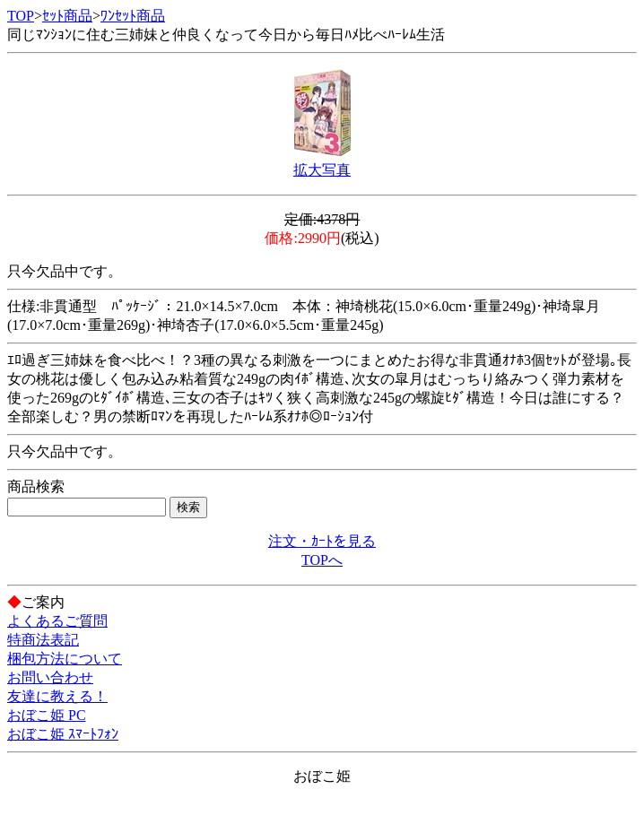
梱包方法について (65, 659)
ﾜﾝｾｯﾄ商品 (133, 16)
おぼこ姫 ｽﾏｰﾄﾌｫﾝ (63, 734)
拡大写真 (322, 170)
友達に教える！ (57, 696)
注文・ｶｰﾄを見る (322, 541)
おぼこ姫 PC (47, 715)
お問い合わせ (50, 677)
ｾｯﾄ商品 (67, 16)
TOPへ (322, 560)
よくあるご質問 (57, 621)
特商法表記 (43, 640)
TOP (21, 16)
